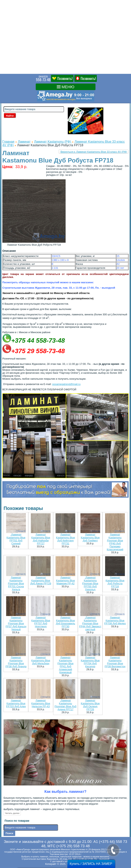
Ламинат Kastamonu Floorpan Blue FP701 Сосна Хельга (16, 583)
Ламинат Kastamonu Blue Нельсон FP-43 (41, 703)
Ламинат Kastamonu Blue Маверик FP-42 (65, 580)
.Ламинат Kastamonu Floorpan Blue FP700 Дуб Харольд (90, 583)
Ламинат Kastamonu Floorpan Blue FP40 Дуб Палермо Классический (115, 542)
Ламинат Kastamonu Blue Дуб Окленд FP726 (90, 705)
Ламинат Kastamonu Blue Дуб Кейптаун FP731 (65, 539)
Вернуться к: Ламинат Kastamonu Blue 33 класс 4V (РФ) (94, 152)
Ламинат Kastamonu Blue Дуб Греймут (90, 538)
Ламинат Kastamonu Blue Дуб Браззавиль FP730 (65, 622)
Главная (8, 142)
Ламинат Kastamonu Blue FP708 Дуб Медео (115, 620)
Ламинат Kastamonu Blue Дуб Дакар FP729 (41, 580)
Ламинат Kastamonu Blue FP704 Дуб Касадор (90, 662)
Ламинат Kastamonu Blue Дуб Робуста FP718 (115, 582)
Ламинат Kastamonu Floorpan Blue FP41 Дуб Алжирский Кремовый (65, 665)
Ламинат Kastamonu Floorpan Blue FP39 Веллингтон (115, 662)
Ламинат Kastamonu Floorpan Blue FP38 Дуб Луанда (16, 662)
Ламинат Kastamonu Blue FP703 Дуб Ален (16, 703)
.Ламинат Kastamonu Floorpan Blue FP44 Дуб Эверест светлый (90, 623)
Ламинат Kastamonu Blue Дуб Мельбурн (41, 660)
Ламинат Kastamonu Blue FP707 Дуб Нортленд (41, 622)
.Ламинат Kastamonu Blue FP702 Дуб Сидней (16, 539)
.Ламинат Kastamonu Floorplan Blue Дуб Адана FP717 (65, 705)
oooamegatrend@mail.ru (66, 384)
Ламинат (24, 142)
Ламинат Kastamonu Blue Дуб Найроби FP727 (41, 539)
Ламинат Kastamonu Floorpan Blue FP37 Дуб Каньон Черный (16, 623)
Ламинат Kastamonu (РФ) (53, 142)
